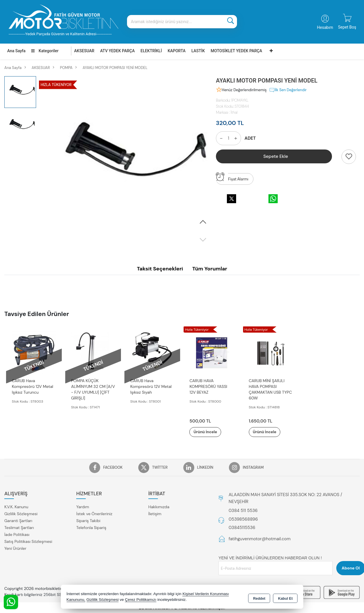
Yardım (83, 507)
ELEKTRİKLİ (151, 51)
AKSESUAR (84, 51)
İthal (234, 112)
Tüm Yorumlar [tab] (210, 269)
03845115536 (242, 528)
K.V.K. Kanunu (16, 507)
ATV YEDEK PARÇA (117, 51)
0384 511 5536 (243, 511)
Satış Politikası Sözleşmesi (28, 542)
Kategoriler (45, 51)
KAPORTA (177, 51)
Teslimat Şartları (19, 528)
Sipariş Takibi (88, 521)
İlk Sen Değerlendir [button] (288, 90)
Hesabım (325, 27)
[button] (203, 222)
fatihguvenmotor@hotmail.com (260, 539)
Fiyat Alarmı (232, 177)
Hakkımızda (159, 507)
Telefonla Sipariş (91, 528)
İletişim (155, 514)
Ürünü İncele (209, 432)
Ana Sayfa (16, 51)
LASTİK (198, 51)
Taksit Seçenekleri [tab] (160, 269)
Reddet (259, 597)
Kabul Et (285, 597)
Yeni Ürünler (15, 549)
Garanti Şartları (18, 521)
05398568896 (243, 519)
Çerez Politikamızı (141, 600)
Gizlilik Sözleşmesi (21, 514)
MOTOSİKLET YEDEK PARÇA (236, 51)
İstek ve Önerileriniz (94, 514)
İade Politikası (17, 535)
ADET (250, 138)
